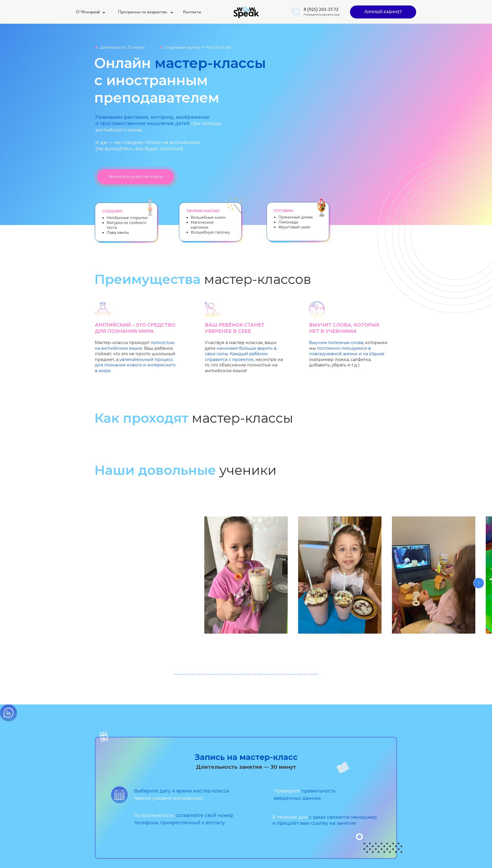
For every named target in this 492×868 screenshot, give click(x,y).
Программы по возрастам (143, 12)
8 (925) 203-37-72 (321, 9)
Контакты (192, 12)
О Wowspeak (88, 12)
